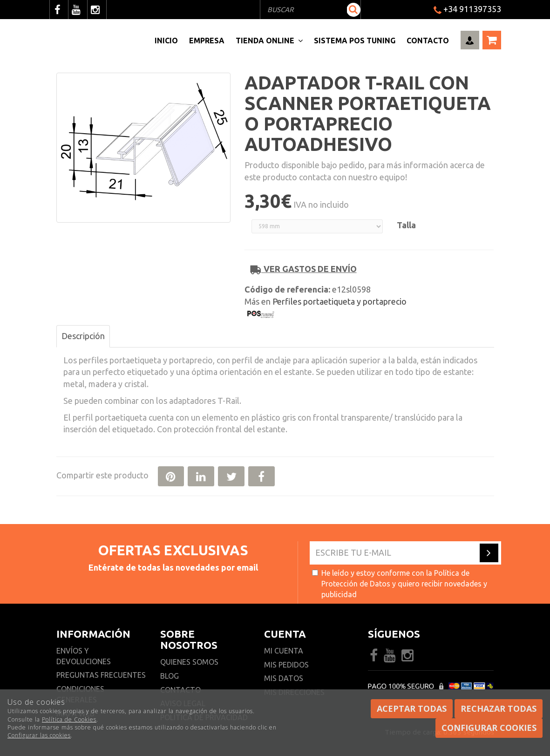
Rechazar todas (499, 708)
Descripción (83, 336)
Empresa (207, 41)
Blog (170, 676)
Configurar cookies (489, 728)
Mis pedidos (286, 665)
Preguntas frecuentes (101, 675)
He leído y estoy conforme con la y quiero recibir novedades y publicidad (400, 584)
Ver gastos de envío (304, 269)
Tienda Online (269, 41)
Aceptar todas (412, 708)
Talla (406, 225)
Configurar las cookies (39, 735)
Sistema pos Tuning (355, 41)
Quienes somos (189, 662)
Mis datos (284, 678)
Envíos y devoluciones (85, 656)
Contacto (428, 41)
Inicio (166, 41)
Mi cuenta (284, 651)
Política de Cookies (69, 719)
